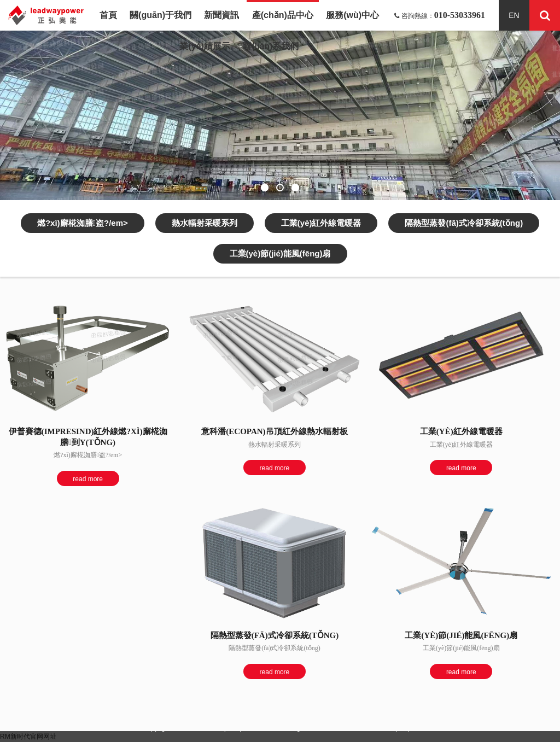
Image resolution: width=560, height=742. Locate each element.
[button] (265, 188)
